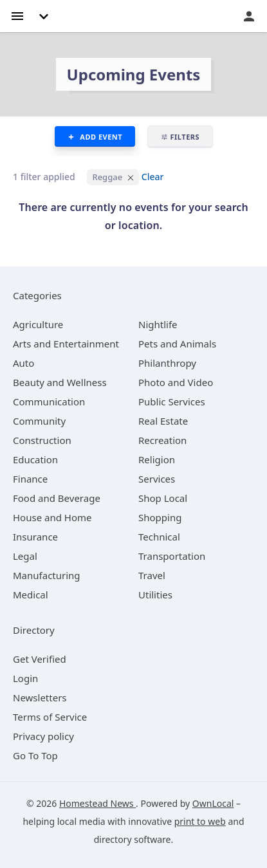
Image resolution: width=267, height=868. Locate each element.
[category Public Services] (172, 402)
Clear (153, 177)
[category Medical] (31, 595)
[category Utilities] (155, 595)
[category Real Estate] (163, 421)
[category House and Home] (52, 517)
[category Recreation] (162, 440)
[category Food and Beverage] (57, 498)
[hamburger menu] (17, 15)
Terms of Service (50, 717)
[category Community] (39, 421)
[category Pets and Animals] (177, 344)
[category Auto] (23, 363)
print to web (200, 821)
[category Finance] (30, 479)
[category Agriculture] (38, 324)
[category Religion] (157, 459)
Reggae (107, 177)
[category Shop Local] (163, 498)
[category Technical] (159, 537)
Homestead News (97, 803)
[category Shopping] (160, 517)
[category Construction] (42, 440)
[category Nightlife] (158, 324)
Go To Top (35, 755)
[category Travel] (152, 575)
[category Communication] (49, 402)
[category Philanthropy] (167, 363)
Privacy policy (43, 736)
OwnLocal (213, 803)
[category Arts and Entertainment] (66, 344)
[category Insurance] (35, 537)
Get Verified (40, 659)
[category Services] (157, 479)
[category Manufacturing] (47, 575)
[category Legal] (25, 556)
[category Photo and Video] (176, 382)
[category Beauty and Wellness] (60, 382)
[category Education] (35, 459)
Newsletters (40, 697)
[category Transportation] (172, 556)
